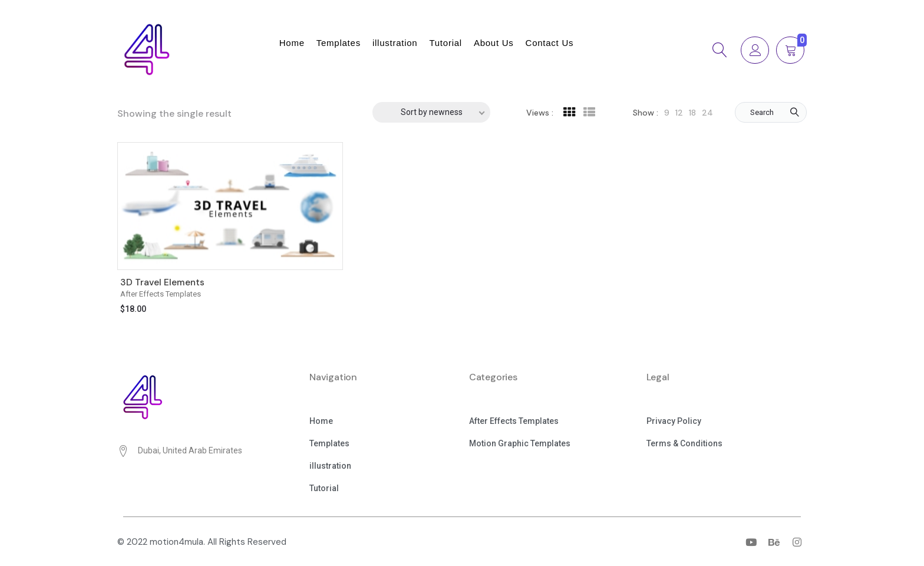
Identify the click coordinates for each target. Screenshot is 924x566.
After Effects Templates (161, 294)
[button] (321, 422)
